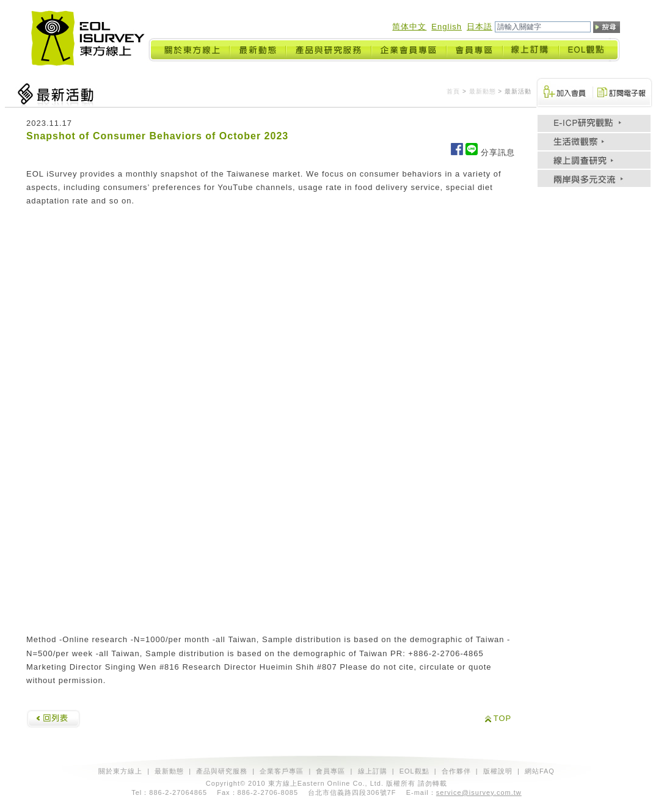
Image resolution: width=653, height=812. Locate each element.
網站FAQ (540, 771)
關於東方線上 (120, 771)
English (447, 27)
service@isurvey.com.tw (479, 792)
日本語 (480, 27)
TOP (503, 718)
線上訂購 (373, 771)
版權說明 (498, 771)
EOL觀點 (414, 771)
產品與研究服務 (222, 771)
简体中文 (409, 27)
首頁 (453, 91)
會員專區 (330, 771)
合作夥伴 (456, 771)
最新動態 (483, 91)
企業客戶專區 (282, 771)
